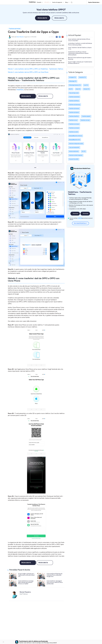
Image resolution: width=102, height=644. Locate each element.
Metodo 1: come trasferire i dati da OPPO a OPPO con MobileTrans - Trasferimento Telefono (36, 69)
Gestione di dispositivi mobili (76, 144)
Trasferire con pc (73, 120)
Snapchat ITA (82, 77)
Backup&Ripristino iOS (75, 140)
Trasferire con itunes (74, 124)
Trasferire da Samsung (75, 105)
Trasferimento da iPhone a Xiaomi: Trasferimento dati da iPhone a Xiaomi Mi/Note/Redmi (78, 53)
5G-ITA (84, 151)
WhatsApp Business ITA (75, 85)
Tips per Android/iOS (74, 147)
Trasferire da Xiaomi (74, 112)
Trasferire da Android (15, 29)
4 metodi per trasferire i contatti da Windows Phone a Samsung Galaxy (80, 44)
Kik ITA (71, 89)
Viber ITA (78, 89)
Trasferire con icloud (74, 128)
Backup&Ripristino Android (76, 136)
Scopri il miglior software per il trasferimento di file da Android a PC (80, 63)
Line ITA (86, 85)
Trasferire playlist (86, 116)
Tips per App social (74, 93)
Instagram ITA (72, 77)
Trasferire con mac (85, 120)
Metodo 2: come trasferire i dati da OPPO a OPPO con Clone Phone (28, 72)
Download (75, 214)
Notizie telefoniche (74, 151)
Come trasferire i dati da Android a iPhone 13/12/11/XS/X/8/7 (79, 40)
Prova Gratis (42, 18)
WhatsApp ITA (73, 81)
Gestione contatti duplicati (76, 155)
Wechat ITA (86, 89)
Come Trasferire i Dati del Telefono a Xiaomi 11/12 (80, 48)
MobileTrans (20, 90)
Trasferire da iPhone (74, 101)
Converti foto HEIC (74, 159)
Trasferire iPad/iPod (74, 116)
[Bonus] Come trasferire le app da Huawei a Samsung (80, 58)
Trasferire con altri (74, 132)
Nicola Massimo (20, 37)
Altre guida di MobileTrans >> (81, 223)
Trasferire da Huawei (74, 109)
